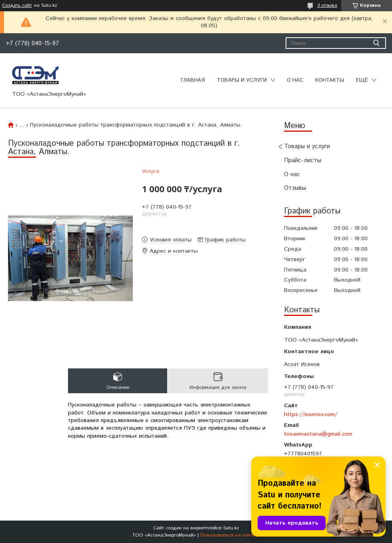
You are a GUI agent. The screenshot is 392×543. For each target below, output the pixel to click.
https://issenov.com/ (311, 414)
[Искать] (376, 43)
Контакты (330, 80)
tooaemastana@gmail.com (318, 434)
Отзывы (295, 188)
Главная (193, 80)
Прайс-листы (303, 160)
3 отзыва (327, 5)
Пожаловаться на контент (230, 535)
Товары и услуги (242, 80)
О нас (295, 80)
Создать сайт (17, 6)
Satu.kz (231, 528)
